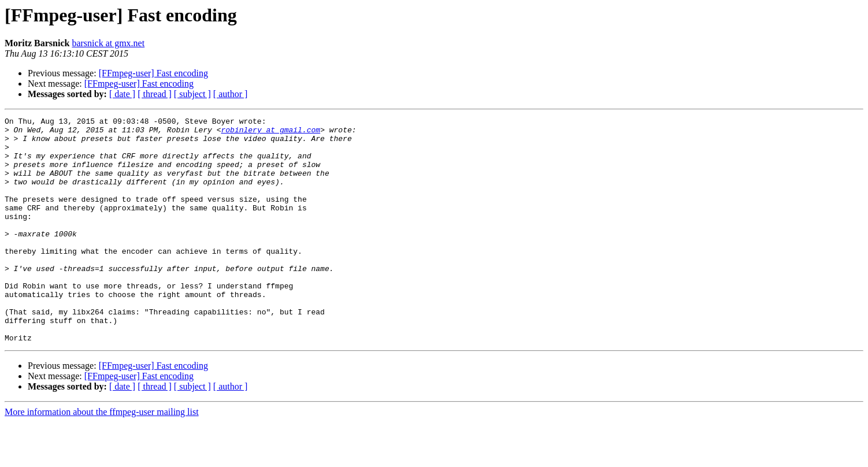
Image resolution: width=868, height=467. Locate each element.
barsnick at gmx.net (108, 43)
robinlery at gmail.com (270, 133)
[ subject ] (192, 94)
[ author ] (231, 94)
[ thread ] (155, 94)
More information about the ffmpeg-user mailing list (102, 457)
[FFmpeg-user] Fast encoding (153, 73)
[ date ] (122, 94)
